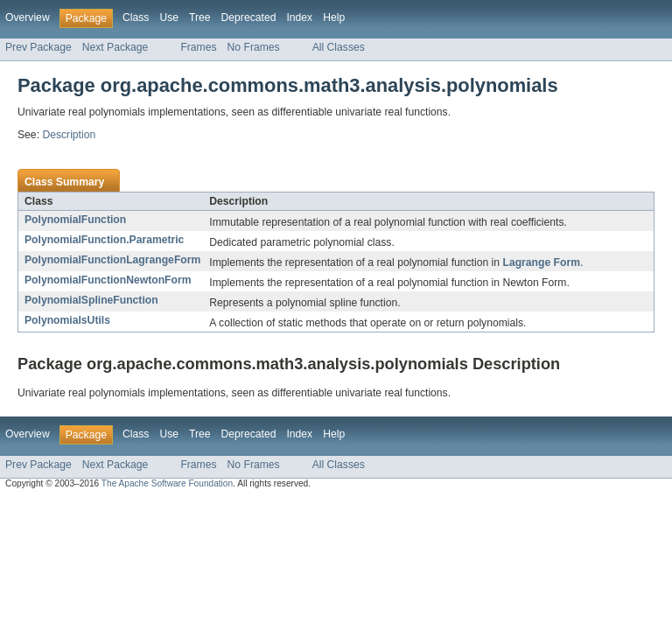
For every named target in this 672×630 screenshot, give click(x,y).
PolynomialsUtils (67, 320)
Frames (198, 47)
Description (69, 135)
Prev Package (38, 47)
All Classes (339, 47)
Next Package (115, 47)
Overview (28, 17)
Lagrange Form (541, 262)
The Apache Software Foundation (167, 483)
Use (169, 17)
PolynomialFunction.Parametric (104, 240)
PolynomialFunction (75, 220)
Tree (200, 17)
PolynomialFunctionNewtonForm (108, 280)
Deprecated (249, 17)
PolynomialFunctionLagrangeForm (112, 260)
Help (334, 17)
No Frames (254, 47)
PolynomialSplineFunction (91, 300)
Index (299, 17)
